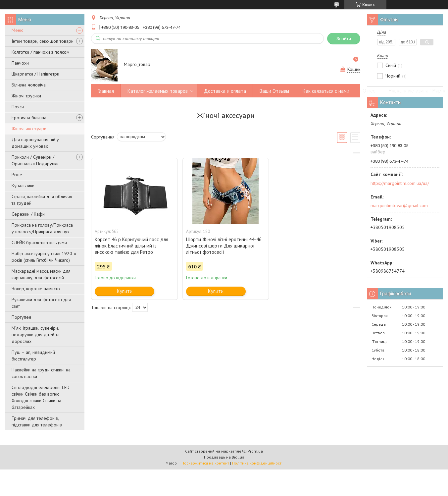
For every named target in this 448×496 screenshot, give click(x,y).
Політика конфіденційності (257, 463)
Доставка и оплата (225, 91)
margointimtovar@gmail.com (399, 205)
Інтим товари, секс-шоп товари (43, 41)
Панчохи (20, 63)
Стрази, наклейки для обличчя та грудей (42, 200)
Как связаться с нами (326, 91)
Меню (18, 30)
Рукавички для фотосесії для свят (41, 303)
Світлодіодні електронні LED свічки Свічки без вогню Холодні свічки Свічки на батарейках (41, 397)
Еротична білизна (29, 118)
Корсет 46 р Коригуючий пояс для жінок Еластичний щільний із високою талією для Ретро (131, 246)
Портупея (21, 317)
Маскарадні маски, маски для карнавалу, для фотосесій (41, 274)
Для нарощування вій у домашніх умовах (35, 143)
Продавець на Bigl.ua (224, 457)
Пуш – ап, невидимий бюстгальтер (33, 356)
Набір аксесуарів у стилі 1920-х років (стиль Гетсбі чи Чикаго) (44, 257)
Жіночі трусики (26, 96)
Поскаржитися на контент (205, 463)
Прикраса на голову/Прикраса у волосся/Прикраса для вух (42, 228)
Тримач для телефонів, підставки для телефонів (37, 421)
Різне (17, 175)
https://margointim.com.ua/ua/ (400, 183)
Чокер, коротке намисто (36, 289)
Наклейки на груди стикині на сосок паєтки (41, 373)
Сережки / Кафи (28, 214)
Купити (125, 291)
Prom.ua (255, 451)
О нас (369, 91)
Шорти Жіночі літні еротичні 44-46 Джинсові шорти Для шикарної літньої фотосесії (224, 246)
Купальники (23, 186)
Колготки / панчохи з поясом (41, 52)
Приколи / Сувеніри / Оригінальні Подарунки (35, 160)
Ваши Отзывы (274, 91)
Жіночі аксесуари (29, 129)
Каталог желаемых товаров (158, 91)
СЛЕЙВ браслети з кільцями (39, 243)
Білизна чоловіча (29, 85)
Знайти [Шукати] (344, 39)
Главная (106, 91)
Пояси (18, 107)
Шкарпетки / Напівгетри (35, 74)
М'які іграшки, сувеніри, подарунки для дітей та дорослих (36, 335)
